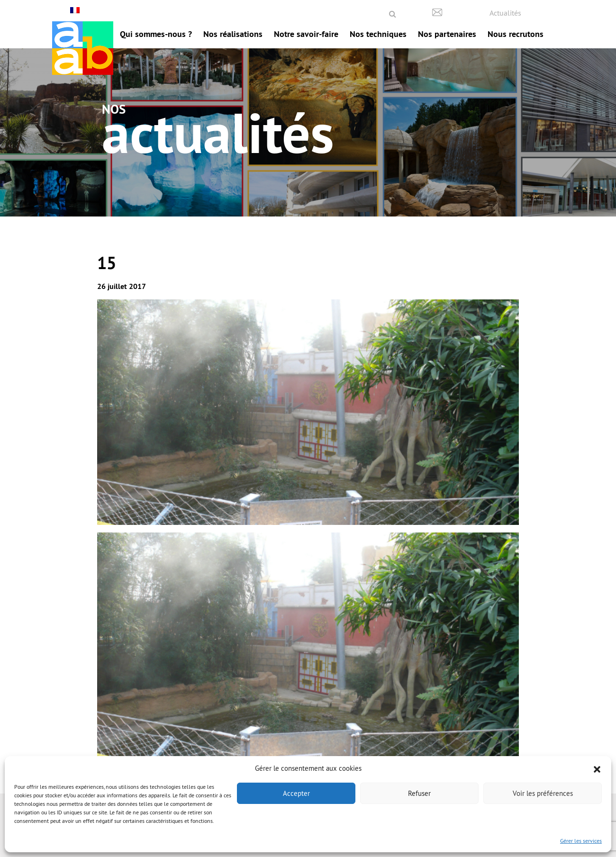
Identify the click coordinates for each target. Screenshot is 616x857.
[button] (597, 768)
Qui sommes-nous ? (156, 34)
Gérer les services (581, 841)
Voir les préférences (543, 793)
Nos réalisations (233, 34)
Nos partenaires (447, 34)
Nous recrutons (516, 34)
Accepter (296, 793)
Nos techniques (378, 34)
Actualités (505, 13)
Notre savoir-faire (306, 34)
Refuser (419, 793)
